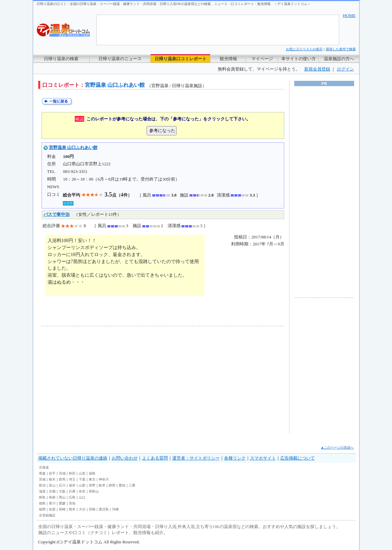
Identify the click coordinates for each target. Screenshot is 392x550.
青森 (42, 473)
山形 (82, 473)
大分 (82, 509)
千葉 (82, 479)
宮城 (62, 473)
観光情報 (228, 59)
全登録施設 (47, 515)
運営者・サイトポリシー (196, 458)
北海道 (44, 467)
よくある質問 (155, 458)
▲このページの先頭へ (337, 447)
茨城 (42, 479)
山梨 (82, 485)
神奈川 (104, 479)
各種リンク (235, 458)
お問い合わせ (125, 458)
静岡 (112, 485)
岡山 (62, 497)
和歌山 (94, 491)
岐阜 (102, 485)
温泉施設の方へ (339, 59)
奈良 (82, 491)
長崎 (62, 509)
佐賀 (52, 509)
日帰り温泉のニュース (120, 59)
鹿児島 (104, 509)
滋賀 (42, 491)
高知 (72, 503)
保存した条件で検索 (341, 49)
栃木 (52, 479)
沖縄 (115, 509)
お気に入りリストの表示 (304, 49)
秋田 (72, 473)
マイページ (262, 59)
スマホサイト (263, 458)
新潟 (42, 485)
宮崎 (92, 509)
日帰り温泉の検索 (61, 59)
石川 (62, 485)
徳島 (42, 503)
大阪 (62, 491)
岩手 (52, 473)
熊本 (72, 509)
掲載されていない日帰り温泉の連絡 (73, 458)
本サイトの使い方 (299, 59)
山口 (82, 497)
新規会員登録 (317, 69)
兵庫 (72, 491)
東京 (92, 479)
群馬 (62, 479)
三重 (132, 485)
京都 (52, 491)
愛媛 (62, 503)
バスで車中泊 (57, 214)
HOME (349, 15)
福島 (92, 473)
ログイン (345, 69)
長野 (92, 485)
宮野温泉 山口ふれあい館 (73, 147)
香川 (52, 503)
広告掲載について (298, 458)
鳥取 (42, 497)
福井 (72, 485)
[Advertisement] (103, 380)
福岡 (42, 509)
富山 (52, 485)
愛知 (122, 485)
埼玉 (72, 479)
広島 (72, 497)
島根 (52, 497)
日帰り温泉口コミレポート (181, 59)
